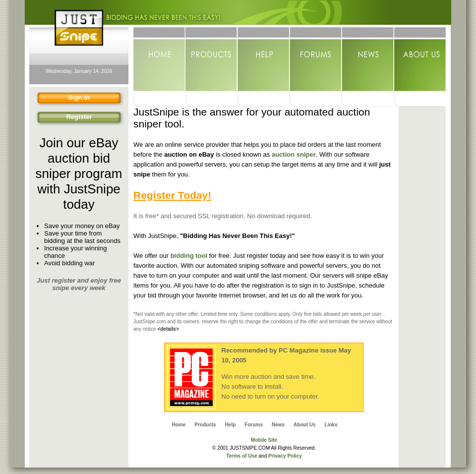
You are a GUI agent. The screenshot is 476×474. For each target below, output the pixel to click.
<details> (168, 329)
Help (264, 60)
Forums (316, 60)
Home (159, 60)
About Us (420, 60)
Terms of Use (242, 456)
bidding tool (189, 256)
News (368, 60)
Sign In (61, 99)
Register (62, 118)
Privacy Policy (285, 456)
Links (331, 425)
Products (211, 60)
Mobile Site (264, 440)
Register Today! (172, 195)
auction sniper (294, 154)
